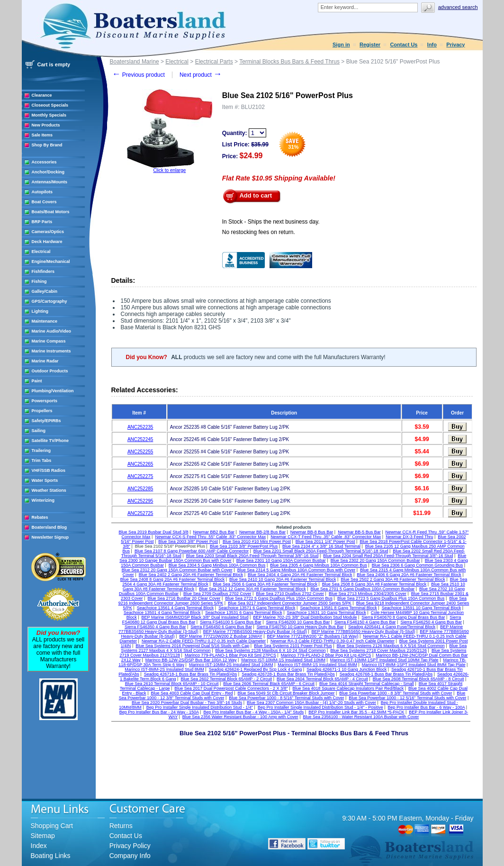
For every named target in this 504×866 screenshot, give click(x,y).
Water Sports (45, 480)
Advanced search (458, 7)
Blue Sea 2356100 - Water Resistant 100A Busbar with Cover (361, 717)
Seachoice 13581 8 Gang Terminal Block (338, 608)
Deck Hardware (47, 242)
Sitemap (43, 836)
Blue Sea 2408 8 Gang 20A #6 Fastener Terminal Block (172, 579)
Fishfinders (43, 271)
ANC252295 (140, 501)
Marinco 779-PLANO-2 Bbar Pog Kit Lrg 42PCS (326, 655)
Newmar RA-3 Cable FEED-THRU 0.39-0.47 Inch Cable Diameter (333, 641)
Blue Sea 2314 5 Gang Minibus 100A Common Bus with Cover (297, 570)
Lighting (40, 311)
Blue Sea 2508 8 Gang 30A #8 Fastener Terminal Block (374, 584)
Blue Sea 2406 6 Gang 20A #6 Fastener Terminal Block (409, 575)
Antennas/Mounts (50, 182)
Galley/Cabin (45, 291)
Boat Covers (44, 202)
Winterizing (43, 500)
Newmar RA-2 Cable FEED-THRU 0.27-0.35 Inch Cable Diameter (204, 641)
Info (432, 45)
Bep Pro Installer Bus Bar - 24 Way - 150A (159, 712)
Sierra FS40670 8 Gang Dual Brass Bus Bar (403, 617)
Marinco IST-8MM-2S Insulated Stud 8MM (164, 669)
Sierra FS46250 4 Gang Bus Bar (431, 622)
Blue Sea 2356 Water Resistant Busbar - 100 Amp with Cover (240, 717)
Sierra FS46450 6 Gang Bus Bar (221, 627)
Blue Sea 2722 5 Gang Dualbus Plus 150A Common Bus (279, 598)
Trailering (41, 451)
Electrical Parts (214, 62)
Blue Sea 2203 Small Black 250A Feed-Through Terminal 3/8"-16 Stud (252, 556)
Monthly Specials (49, 115)
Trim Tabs (42, 460)
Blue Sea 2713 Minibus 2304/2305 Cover (368, 594)
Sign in (341, 45)
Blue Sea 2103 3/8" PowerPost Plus (244, 546)
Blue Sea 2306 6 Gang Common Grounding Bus (418, 565)
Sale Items (42, 135)
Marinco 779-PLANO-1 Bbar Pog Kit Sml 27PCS (230, 655)
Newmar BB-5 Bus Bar (359, 532)
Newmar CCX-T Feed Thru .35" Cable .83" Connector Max (326, 537)
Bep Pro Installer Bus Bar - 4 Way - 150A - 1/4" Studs (253, 712)
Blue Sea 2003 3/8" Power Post (188, 541)
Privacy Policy (130, 846)
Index (39, 846)
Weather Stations (49, 490)
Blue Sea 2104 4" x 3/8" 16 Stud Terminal (321, 546)
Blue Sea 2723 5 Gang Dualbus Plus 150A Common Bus (391, 598)
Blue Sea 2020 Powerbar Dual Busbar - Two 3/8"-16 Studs (187, 703)
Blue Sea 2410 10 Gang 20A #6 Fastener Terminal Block (283, 579)
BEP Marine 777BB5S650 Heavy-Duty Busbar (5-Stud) (364, 631)
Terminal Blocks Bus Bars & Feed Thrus (289, 62)
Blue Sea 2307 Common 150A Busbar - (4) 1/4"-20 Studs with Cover (311, 703)
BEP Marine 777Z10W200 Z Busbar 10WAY (220, 636)
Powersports (45, 401)
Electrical (41, 252)
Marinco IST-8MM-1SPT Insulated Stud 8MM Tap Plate (414, 665)
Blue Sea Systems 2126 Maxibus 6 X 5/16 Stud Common (391, 646)
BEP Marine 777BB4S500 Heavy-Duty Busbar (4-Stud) (255, 631)
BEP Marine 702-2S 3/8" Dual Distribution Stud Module (305, 617)
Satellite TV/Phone (50, 441)
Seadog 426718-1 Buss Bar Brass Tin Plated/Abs (191, 674)
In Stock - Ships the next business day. (271, 222)
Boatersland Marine (135, 62)
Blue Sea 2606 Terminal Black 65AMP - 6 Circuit (269, 684)
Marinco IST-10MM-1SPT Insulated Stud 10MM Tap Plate (384, 660)
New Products (46, 125)
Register (370, 45)
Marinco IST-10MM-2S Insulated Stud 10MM (231, 665)
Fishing (39, 281)
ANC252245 (140, 439)
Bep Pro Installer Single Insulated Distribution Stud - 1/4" (200, 707)
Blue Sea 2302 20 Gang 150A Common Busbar (375, 560)
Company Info (130, 856)
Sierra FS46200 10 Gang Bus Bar (298, 622)
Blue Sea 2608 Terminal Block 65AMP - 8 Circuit (418, 679)
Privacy (455, 45)
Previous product (139, 75)
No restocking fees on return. (259, 232)
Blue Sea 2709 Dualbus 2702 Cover (217, 594)
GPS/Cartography (49, 301)
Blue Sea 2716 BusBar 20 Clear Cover (184, 598)
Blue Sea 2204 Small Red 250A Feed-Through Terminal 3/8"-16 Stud (388, 556)
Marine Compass (49, 341)
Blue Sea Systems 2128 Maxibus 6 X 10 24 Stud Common (270, 650)
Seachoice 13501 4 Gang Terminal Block (162, 613)
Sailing (39, 431)
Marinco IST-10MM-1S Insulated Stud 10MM (283, 660)
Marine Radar (45, 361)
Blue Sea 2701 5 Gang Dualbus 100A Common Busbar (363, 589)
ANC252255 (140, 452)
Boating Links (51, 856)
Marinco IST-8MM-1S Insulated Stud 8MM (317, 665)
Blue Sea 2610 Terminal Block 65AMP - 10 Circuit (172, 684)
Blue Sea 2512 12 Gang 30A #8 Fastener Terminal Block (252, 589)
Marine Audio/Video (52, 331)
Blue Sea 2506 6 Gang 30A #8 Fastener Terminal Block (265, 584)
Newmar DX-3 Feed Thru (409, 537)
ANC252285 (140, 489)
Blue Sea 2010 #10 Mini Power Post (257, 541)
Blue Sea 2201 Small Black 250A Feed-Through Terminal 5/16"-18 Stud (321, 551)
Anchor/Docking (48, 172)
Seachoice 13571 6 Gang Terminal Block (257, 608)
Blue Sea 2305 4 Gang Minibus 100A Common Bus (319, 565)
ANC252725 (140, 513)
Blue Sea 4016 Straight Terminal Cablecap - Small (367, 684)
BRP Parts (42, 222)
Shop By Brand (47, 145)
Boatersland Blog (49, 527)
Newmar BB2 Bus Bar (214, 532)
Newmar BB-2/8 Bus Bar (262, 532)
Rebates (40, 517)
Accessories (44, 162)
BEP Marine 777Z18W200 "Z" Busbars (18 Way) (313, 636)
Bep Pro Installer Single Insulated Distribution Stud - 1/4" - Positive (320, 707)
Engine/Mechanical (51, 262)
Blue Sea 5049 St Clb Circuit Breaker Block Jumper (286, 693)
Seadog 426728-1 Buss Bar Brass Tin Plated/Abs (288, 674)
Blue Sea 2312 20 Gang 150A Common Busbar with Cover (177, 570)
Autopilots (42, 192)
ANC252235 (140, 427)
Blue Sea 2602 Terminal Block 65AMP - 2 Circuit (226, 679)
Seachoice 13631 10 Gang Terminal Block (326, 613)
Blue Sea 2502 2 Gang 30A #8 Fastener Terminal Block (393, 579)
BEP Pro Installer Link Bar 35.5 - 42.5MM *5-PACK (356, 712)
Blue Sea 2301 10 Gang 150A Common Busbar (281, 560)
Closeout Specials (50, 105)
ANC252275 (140, 476)
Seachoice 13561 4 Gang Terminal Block (175, 608)
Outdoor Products (50, 371)
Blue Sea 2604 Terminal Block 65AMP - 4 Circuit (322, 679)
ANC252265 (140, 464)
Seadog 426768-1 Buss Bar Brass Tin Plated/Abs (386, 674)
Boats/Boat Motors (51, 212)
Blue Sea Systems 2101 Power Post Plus (293, 646)
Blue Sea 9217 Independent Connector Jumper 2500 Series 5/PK (290, 603)
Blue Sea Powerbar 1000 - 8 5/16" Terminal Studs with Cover (286, 698)
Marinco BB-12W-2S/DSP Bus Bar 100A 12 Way (191, 660)
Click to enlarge (169, 170)
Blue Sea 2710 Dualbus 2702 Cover (290, 594)
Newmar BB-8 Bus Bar (312, 532)
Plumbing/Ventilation (53, 391)
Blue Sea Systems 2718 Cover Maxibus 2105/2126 (378, 650)
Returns (121, 826)
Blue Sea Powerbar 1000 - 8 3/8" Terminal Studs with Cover (396, 693)
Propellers (42, 411)
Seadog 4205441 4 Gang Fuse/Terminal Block (392, 627)
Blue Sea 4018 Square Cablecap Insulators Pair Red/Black (348, 688)
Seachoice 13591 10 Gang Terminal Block (421, 608)
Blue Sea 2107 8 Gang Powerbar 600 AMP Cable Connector (192, 551)
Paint (37, 381)
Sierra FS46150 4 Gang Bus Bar (365, 622)
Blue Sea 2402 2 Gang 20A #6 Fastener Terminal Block (191, 575)
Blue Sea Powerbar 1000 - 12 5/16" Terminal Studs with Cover (407, 698)
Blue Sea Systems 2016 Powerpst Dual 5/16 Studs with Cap (192, 646)
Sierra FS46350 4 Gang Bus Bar (155, 627)
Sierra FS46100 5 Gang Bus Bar (231, 622)
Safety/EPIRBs (46, 421)
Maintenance (45, 321)
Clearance (42, 95)
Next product (201, 75)
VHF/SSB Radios (49, 470)
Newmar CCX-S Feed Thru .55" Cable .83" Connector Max (210, 537)
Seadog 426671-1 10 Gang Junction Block (346, 669)
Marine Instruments (51, 351)
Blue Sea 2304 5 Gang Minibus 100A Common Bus (217, 565)
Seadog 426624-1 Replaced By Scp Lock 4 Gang (256, 669)
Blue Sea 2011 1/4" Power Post (325, 541)
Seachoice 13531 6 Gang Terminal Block (243, 613)
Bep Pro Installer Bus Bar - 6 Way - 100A (427, 707)
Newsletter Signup (50, 537)
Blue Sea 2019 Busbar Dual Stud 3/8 (154, 532)
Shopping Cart (52, 826)
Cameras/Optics (48, 232)
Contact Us (404, 45)
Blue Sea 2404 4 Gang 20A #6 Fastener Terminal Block (300, 575)
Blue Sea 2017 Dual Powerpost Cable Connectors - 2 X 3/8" (231, 688)
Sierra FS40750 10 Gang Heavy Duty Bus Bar (300, 627)
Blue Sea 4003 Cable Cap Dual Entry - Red (192, 693)
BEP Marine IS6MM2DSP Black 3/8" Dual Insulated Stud (195, 617)
